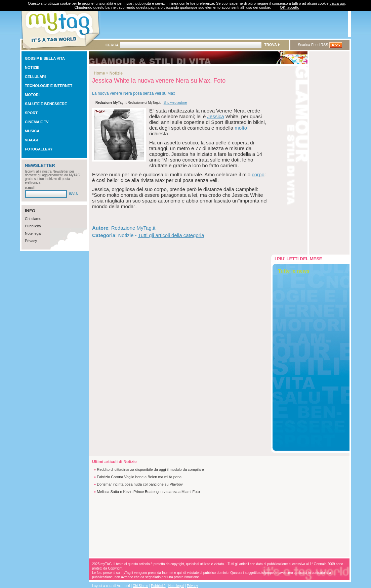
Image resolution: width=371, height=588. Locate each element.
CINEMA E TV (37, 122)
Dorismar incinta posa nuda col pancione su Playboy (140, 484)
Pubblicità (158, 586)
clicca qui (337, 3)
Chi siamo (33, 219)
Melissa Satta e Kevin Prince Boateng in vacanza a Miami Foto (148, 492)
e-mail (30, 188)
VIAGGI (31, 140)
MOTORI (32, 95)
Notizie (116, 73)
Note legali (34, 233)
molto (241, 128)
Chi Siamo (140, 586)
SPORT (31, 113)
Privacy (31, 241)
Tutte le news (294, 271)
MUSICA (32, 131)
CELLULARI (35, 77)
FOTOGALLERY (39, 149)
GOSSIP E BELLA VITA (45, 58)
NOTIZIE (32, 67)
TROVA (272, 45)
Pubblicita (33, 226)
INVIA (73, 194)
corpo (258, 174)
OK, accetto (290, 7)
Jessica (216, 116)
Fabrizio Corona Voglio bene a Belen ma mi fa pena (139, 477)
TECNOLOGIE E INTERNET (49, 86)
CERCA (112, 45)
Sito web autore (175, 103)
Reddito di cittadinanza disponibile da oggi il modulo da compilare (150, 469)
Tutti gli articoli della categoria (171, 235)
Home (99, 73)
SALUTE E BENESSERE (46, 104)
